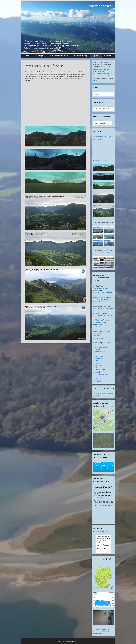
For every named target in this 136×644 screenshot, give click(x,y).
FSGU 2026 (97, 327)
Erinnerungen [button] (41, 56)
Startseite (28, 56)
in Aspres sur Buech (100, 347)
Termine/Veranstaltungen (80, 56)
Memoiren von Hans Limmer (59, 56)
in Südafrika (97, 381)
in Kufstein (97, 365)
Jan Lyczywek (98, 334)
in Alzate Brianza (99, 370)
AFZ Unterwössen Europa (102, 300)
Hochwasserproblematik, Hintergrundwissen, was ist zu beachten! (103, 631)
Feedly (95, 80)
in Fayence (97, 354)
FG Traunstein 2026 (100, 322)
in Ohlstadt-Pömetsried (101, 374)
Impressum (108, 56)
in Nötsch (96, 363)
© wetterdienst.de (103, 552)
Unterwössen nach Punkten (103, 315)
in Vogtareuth (98, 367)
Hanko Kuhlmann (99, 338)
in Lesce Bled (98, 372)
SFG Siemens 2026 (99, 324)
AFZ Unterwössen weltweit (102, 293)
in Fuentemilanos (99, 358)
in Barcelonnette (99, 352)
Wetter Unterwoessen (103, 537)
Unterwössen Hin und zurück (103, 309)
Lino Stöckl (97, 336)
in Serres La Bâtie (99, 345)
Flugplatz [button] (97, 56)
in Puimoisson (98, 349)
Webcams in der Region (104, 137)
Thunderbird (98, 74)
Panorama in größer (100, 160)
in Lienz (96, 361)
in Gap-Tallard (98, 356)
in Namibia (97, 379)
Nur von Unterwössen (101, 302)
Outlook (109, 74)
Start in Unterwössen (101, 288)
